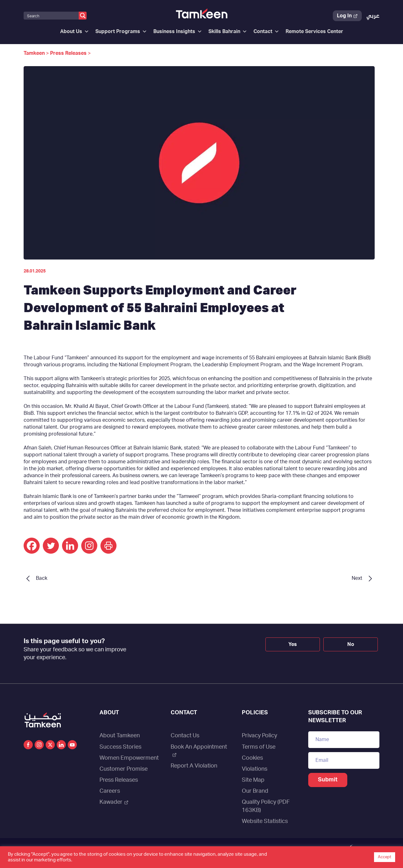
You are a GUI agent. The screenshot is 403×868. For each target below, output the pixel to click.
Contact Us (185, 736)
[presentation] (192, 649)
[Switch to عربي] (373, 16)
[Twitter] (51, 546)
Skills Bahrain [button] (228, 31)
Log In (347, 16)
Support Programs (121, 31)
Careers (110, 791)
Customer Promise (124, 769)
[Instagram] (89, 546)
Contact (266, 31)
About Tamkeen (120, 736)
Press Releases (119, 780)
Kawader (114, 802)
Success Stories (120, 747)
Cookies (252, 758)
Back (42, 578)
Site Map (253, 780)
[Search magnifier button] (83, 16)
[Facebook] (32, 546)
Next (357, 578)
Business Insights (178, 31)
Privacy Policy (259, 736)
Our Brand (255, 791)
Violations (255, 769)
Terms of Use (259, 747)
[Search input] (51, 16)
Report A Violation (194, 766)
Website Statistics (265, 821)
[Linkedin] (70, 546)
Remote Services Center (314, 31)
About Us (75, 31)
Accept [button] (385, 857)
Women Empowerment (129, 758)
